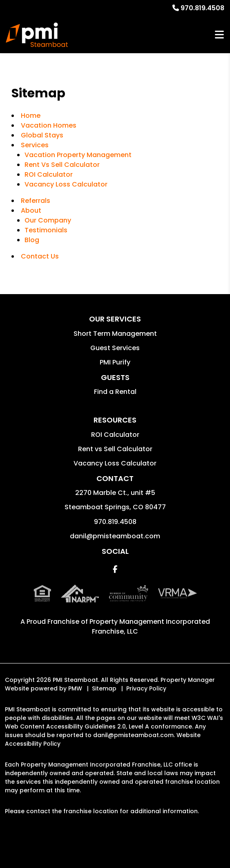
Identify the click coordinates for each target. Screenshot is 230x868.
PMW (75, 688)
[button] (115, 569)
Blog (32, 240)
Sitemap (104, 688)
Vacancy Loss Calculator (66, 184)
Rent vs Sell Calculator (115, 449)
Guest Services (115, 348)
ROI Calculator (115, 435)
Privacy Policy (146, 688)
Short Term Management (115, 334)
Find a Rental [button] (115, 392)
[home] (37, 35)
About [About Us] (31, 210)
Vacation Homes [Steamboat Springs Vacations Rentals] (49, 125)
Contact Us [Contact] (40, 256)
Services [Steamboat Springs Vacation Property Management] (35, 145)
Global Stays (42, 135)
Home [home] (31, 116)
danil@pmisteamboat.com (115, 536)
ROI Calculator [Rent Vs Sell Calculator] (49, 174)
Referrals (36, 201)
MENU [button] (219, 35)
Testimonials (46, 230)
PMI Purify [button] (115, 362)
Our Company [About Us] (48, 220)
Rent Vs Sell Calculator (62, 165)
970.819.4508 (202, 8)
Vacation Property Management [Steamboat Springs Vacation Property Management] (78, 155)
